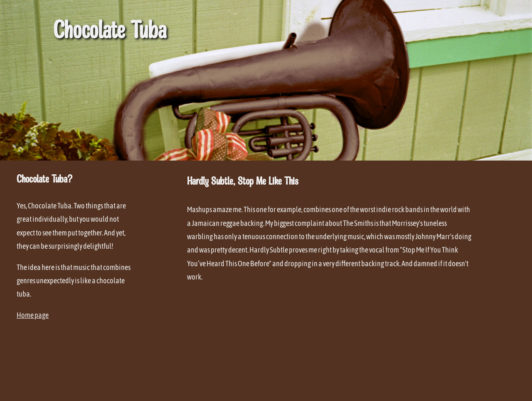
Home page (33, 315)
